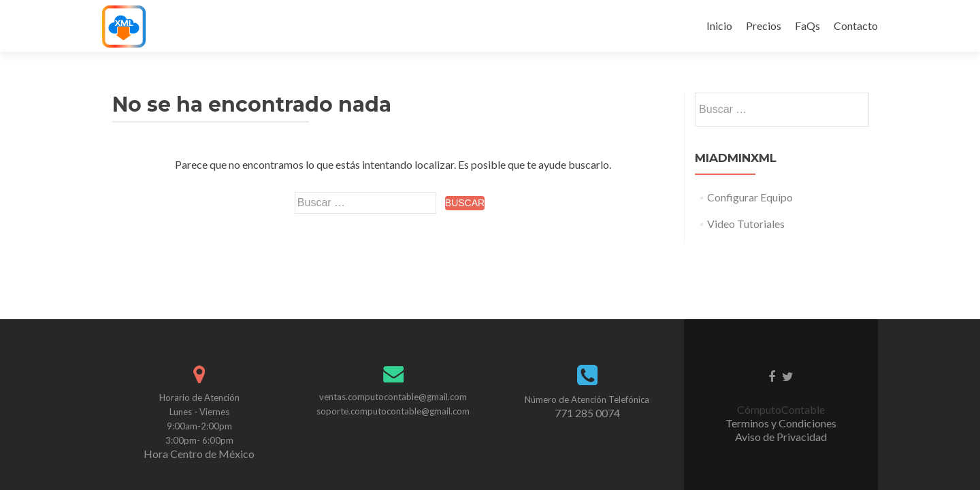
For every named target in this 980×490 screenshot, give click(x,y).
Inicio (719, 26)
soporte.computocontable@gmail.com (393, 334)
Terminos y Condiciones (781, 346)
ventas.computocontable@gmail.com (393, 320)
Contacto (856, 26)
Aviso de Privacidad (781, 360)
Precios (764, 26)
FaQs (807, 26)
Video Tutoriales (746, 224)
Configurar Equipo (750, 197)
